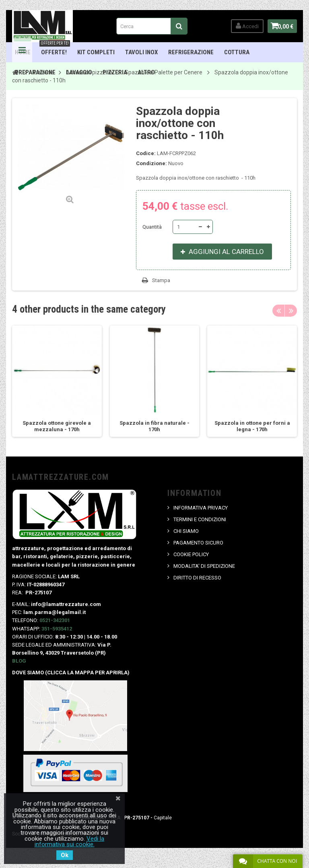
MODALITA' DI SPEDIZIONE (204, 566)
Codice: (146, 153)
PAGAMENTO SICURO (198, 543)
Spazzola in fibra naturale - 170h (154, 426)
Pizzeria (115, 72)
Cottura (237, 52)
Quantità (152, 227)
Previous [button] (278, 311)
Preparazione (35, 72)
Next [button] (291, 311)
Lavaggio (79, 72)
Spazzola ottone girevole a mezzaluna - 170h (57, 426)
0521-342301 (55, 620)
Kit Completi (96, 52)
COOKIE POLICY (191, 554)
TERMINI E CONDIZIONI (200, 519)
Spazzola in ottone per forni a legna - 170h (252, 426)
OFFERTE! (55, 49)
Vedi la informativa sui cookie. (70, 841)
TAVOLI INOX (141, 52)
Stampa (161, 280)
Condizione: (151, 163)
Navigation (22, 52)
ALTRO (146, 72)
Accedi (243, 26)
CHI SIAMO (186, 531)
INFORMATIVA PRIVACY (201, 508)
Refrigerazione (191, 52)
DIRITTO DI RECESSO (197, 578)
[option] (57, 381)
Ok (65, 855)
